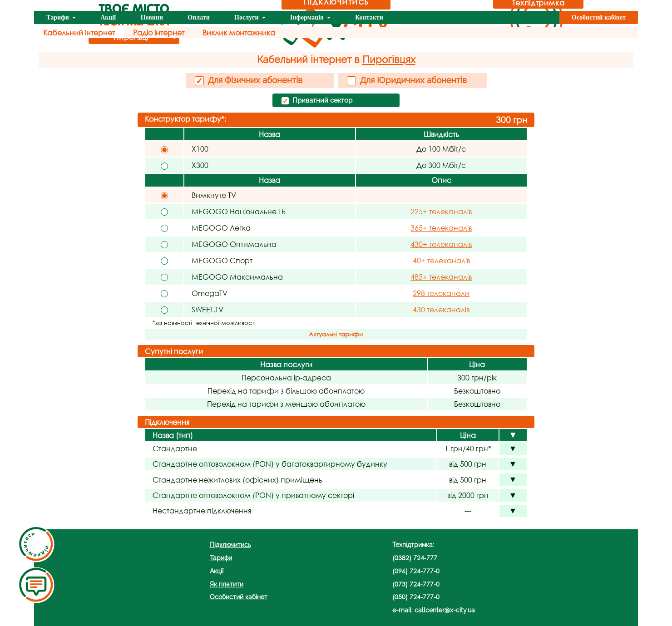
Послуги (247, 17)
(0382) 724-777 (415, 558)
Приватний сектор (317, 101)
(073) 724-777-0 (416, 584)
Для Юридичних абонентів (407, 80)
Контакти (369, 17)
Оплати (198, 17)
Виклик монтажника (239, 32)
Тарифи (58, 17)
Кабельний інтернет (79, 32)
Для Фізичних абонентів (249, 80)
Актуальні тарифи (336, 334)
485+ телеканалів (441, 277)
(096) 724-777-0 (416, 571)
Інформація (308, 17)
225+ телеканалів (441, 211)
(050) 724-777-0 (416, 597)
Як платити (227, 584)
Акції (108, 17)
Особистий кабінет (599, 17)
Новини (152, 17)
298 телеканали (441, 293)
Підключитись (230, 545)
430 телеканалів (441, 309)
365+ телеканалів (441, 228)
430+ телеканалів (441, 244)
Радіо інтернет (159, 32)
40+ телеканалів (441, 260)
